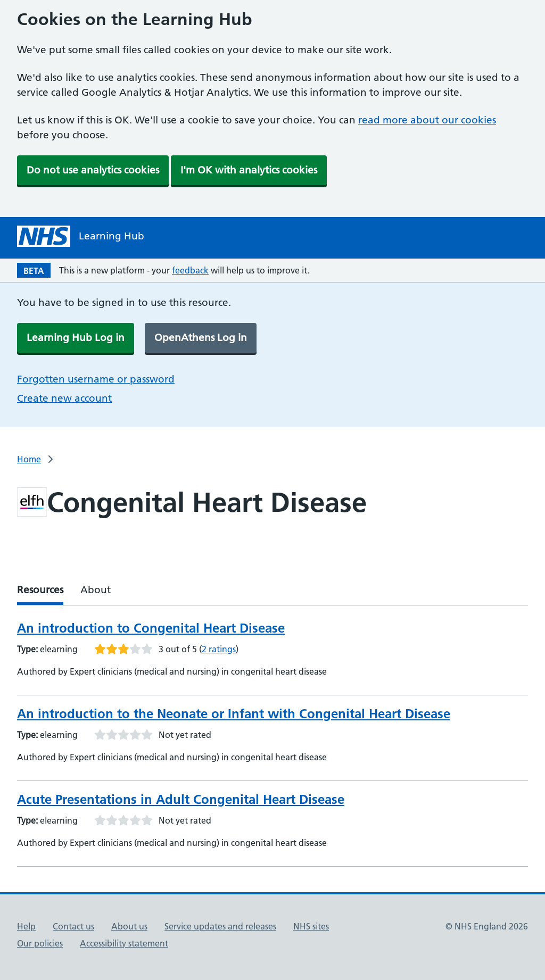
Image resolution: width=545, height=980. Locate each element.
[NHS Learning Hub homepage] (81, 236)
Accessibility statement (124, 943)
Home (29, 459)
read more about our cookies (427, 120)
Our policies (40, 943)
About (96, 590)
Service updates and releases (220, 926)
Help (26, 926)
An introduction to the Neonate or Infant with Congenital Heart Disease (234, 714)
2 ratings (219, 649)
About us (129, 926)
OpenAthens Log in (201, 338)
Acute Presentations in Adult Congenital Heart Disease (181, 799)
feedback (190, 270)
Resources (40, 590)
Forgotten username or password (96, 379)
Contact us (73, 926)
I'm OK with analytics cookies (249, 170)
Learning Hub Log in (76, 338)
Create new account (64, 398)
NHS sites (311, 926)
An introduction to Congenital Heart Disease (151, 628)
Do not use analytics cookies (93, 170)
